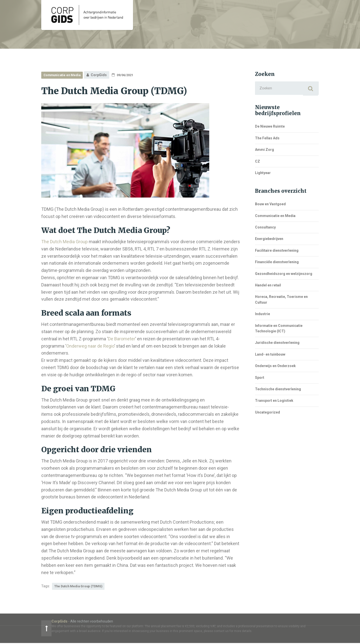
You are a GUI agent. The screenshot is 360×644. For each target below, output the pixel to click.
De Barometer (122, 339)
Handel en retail (268, 287)
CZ (257, 163)
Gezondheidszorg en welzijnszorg (284, 275)
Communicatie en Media (64, 75)
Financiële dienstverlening (277, 263)
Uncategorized (267, 414)
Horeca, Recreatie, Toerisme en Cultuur (281, 301)
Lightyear (263, 174)
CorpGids (49, 622)
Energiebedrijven (269, 240)
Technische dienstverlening (278, 391)
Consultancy (265, 229)
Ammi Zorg (264, 151)
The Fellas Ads (267, 139)
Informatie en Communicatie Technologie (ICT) (279, 330)
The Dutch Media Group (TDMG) (81, 587)
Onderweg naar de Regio (90, 346)
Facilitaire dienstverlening (277, 252)
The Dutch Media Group (64, 242)
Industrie (262, 315)
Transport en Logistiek (274, 402)
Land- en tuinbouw (270, 356)
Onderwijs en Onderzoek (275, 367)
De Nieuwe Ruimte (270, 128)
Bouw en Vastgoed (270, 206)
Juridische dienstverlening (277, 344)
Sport (260, 379)
